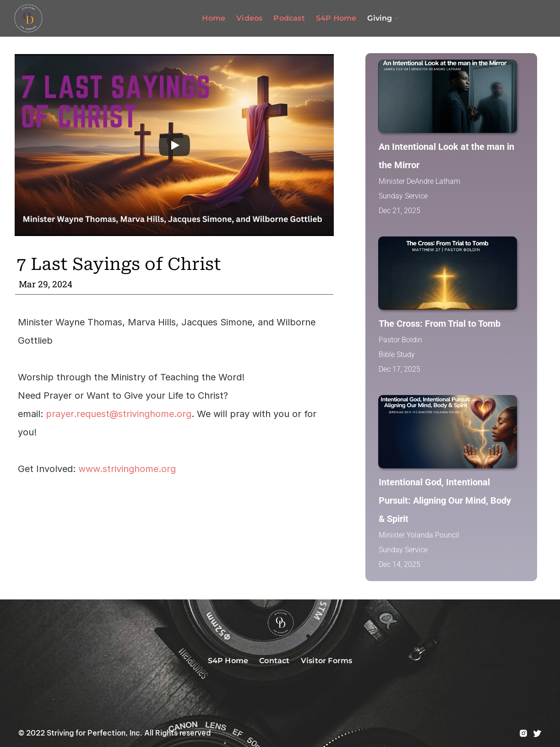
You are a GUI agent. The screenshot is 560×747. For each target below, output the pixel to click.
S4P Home (336, 18)
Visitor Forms (327, 661)
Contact (274, 661)
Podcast (289, 18)
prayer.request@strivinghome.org (119, 414)
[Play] (174, 145)
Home (214, 18)
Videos (249, 18)
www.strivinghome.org (127, 469)
